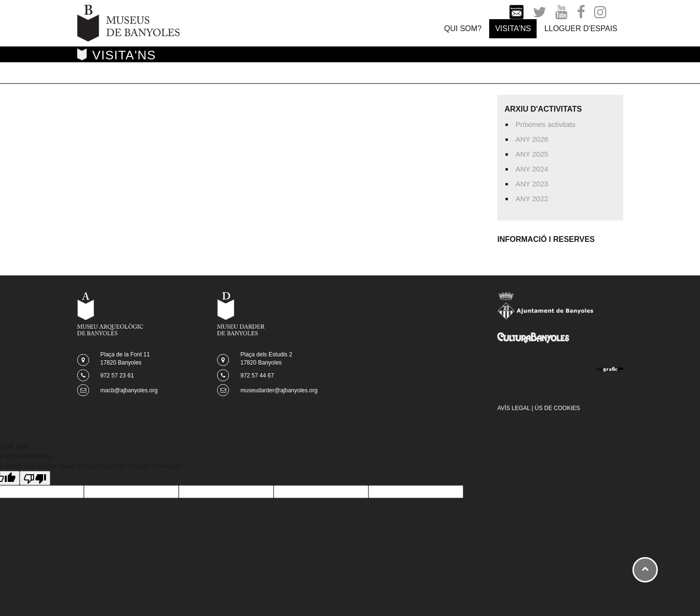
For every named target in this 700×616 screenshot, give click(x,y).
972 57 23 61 (117, 376)
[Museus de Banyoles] (128, 22)
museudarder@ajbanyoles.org (279, 390)
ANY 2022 (532, 199)
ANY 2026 (532, 139)
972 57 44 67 (257, 376)
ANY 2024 (532, 169)
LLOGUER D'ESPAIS (581, 29)
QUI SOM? (463, 29)
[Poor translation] (35, 478)
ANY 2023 (532, 184)
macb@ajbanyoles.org (129, 390)
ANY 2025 (532, 154)
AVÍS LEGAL (514, 408)
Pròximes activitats (545, 124)
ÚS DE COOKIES (557, 408)
